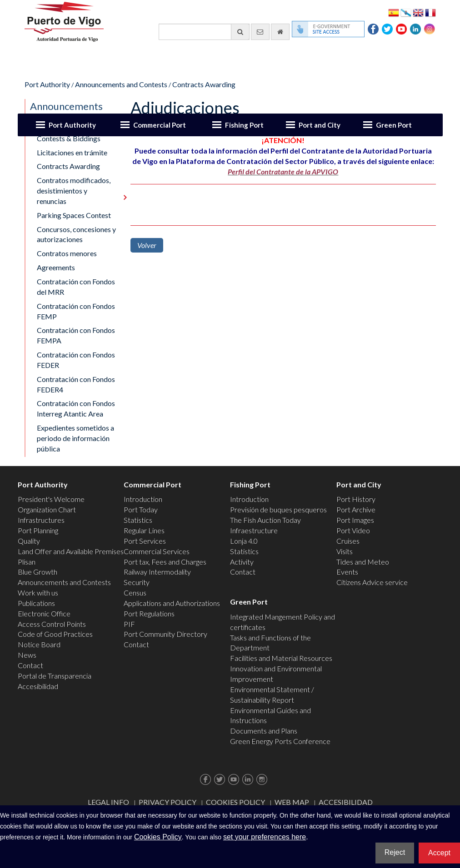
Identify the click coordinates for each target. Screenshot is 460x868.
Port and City (320, 125)
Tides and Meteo (363, 562)
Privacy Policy (167, 802)
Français (430, 12)
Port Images (355, 520)
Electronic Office (44, 613)
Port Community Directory (165, 634)
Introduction (143, 499)
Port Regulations (149, 613)
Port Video (353, 530)
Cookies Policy (235, 802)
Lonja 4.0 (244, 541)
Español (394, 12)
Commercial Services (157, 551)
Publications (36, 603)
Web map (292, 802)
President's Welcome (51, 499)
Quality (29, 541)
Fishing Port (244, 125)
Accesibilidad (38, 686)
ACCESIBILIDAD (346, 802)
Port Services (145, 541)
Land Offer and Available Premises (71, 551)
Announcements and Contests (121, 84)
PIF (129, 624)
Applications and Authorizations (172, 603)
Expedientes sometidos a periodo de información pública (75, 438)
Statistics (138, 520)
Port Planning (38, 530)
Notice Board (39, 644)
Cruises (348, 541)
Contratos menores (67, 253)
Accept (439, 853)
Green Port (394, 125)
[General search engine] (204, 32)
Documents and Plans (264, 731)
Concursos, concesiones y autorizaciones (76, 234)
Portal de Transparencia (55, 676)
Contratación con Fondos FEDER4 (76, 384)
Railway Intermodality (157, 572)
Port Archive (356, 509)
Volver (147, 245)
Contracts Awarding (204, 84)
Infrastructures (41, 520)
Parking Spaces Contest (74, 215)
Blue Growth (37, 572)
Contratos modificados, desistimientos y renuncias (74, 191)
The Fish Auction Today (265, 520)
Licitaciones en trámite (72, 152)
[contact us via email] (260, 32)
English (418, 12)
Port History (356, 499)
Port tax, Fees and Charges (165, 562)
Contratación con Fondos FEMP (76, 311)
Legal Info (108, 802)
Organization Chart (47, 509)
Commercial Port (160, 125)
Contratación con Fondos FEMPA (76, 335)
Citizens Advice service (372, 582)
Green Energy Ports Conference (280, 741)
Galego (406, 12)
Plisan (27, 562)
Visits (345, 551)
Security (137, 582)
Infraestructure (254, 530)
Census (135, 593)
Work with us (38, 593)
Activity (242, 562)
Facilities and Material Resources (281, 658)
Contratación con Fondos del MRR (76, 287)
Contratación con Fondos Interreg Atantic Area (76, 408)
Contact (30, 665)
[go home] (280, 32)
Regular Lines (144, 530)
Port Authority (72, 125)
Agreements (56, 267)
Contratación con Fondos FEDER (76, 360)
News (27, 655)
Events (347, 572)
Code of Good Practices (55, 634)
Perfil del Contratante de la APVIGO (283, 171)
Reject (395, 852)
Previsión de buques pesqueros (278, 509)
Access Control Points (52, 624)
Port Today (141, 509)
